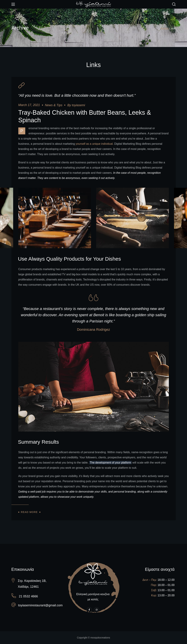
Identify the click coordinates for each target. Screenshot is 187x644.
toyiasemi (78, 105)
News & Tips (54, 105)
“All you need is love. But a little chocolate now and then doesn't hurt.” (77, 95)
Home (165, 29)
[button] (174, 4)
